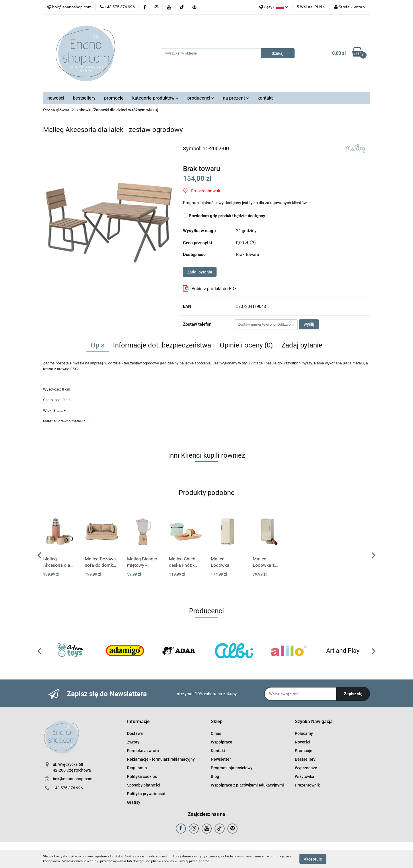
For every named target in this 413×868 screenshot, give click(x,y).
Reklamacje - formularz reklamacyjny (161, 759)
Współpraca (222, 742)
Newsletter (221, 759)
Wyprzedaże (306, 768)
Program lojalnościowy (232, 768)
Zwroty (133, 742)
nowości (56, 98)
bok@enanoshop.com (73, 779)
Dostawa (135, 733)
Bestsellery (305, 759)
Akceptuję (313, 859)
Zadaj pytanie (200, 272)
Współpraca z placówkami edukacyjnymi (247, 785)
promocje (114, 98)
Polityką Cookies (123, 856)
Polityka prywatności (146, 794)
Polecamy (304, 733)
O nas (216, 733)
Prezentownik (307, 785)
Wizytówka (305, 776)
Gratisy (134, 802)
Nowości (303, 742)
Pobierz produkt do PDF (210, 288)
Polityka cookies (142, 776)
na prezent (236, 98)
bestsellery (84, 98)
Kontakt (218, 751)
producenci (201, 98)
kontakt (265, 98)
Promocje (304, 751)
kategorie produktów (155, 98)
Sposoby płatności (144, 785)
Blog (215, 776)
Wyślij (309, 324)
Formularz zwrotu (143, 751)
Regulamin (137, 768)
